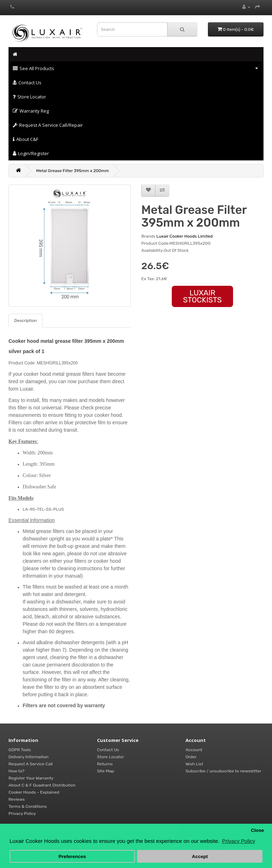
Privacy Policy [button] (239, 841)
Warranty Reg (31, 111)
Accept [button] (200, 856)
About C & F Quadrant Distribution (42, 785)
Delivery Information (29, 757)
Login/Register (31, 153)
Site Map (106, 771)
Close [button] (257, 830)
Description (25, 320)
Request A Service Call (31, 764)
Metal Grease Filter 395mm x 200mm (72, 171)
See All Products (135, 68)
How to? (16, 771)
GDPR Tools (20, 750)
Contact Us (27, 83)
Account (194, 750)
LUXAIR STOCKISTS (202, 296)
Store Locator (29, 97)
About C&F (25, 139)
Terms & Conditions (28, 806)
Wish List (194, 764)
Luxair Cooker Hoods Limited (185, 236)
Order (191, 757)
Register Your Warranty (31, 778)
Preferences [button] (72, 856)
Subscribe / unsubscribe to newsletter (223, 771)
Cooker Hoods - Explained (34, 792)
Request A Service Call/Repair (48, 125)
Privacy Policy (22, 813)
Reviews (17, 799)
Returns (105, 764)
